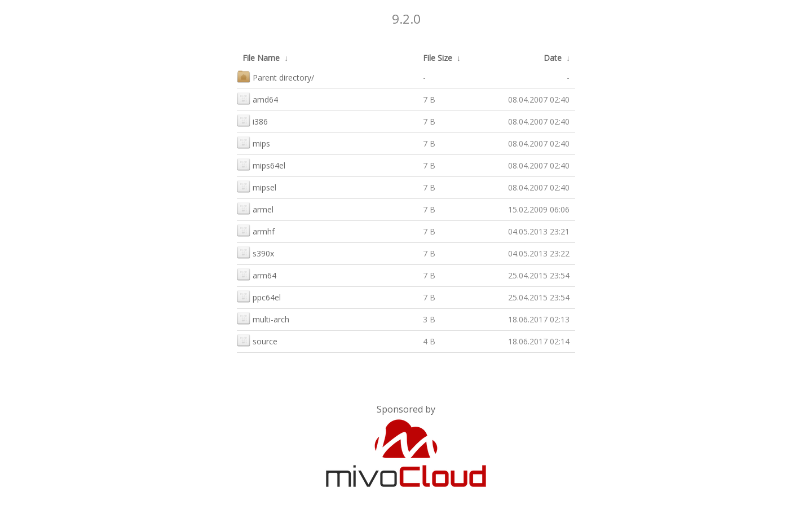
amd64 (257, 98)
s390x (255, 252)
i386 (252, 120)
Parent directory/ (275, 76)
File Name (261, 58)
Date (553, 58)
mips (253, 142)
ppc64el (259, 296)
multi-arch (263, 318)
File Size (438, 58)
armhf (256, 230)
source (257, 340)
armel (255, 208)
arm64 (257, 274)
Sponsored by (406, 409)
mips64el (261, 164)
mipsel (257, 186)
